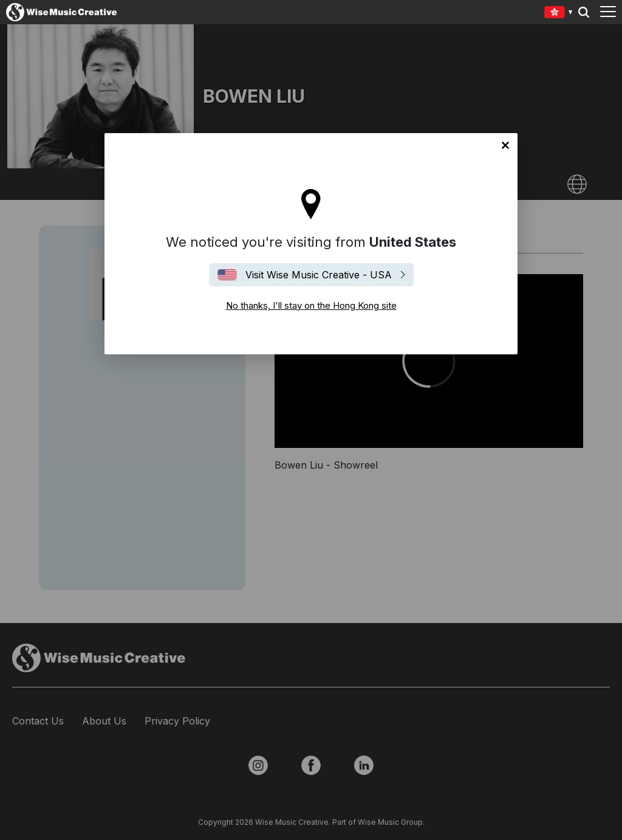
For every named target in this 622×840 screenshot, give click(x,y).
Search (584, 12)
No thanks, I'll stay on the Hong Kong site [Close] (505, 145)
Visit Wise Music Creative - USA (319, 275)
